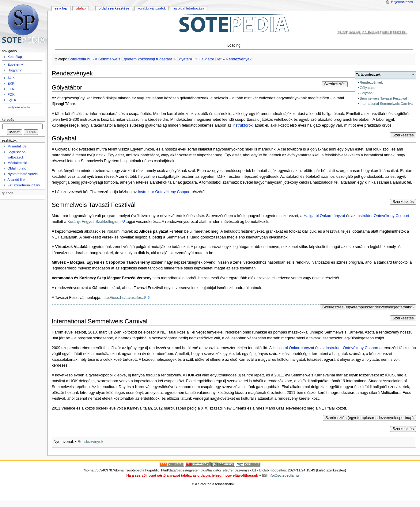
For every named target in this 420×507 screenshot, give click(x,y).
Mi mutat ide (17, 146)
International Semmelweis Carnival (387, 104)
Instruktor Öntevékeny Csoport (164, 192)
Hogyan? (14, 70)
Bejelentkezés (402, 2)
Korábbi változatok (152, 8)
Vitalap (80, 8)
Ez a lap (61, 8)
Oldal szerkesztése (114, 8)
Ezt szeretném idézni (24, 185)
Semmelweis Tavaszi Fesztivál (383, 98)
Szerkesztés (335, 84)
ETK (11, 89)
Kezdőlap (15, 57)
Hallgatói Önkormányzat (324, 216)
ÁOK (11, 78)
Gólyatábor (368, 88)
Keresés (8, 120)
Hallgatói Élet (210, 59)
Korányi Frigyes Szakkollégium (94, 222)
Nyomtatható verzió (23, 174)
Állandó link (16, 180)
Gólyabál (367, 93)
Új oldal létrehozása (189, 8)
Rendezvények (239, 59)
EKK (11, 83)
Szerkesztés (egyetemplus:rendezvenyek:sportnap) (369, 418)
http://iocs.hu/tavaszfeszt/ (124, 298)
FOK (11, 94)
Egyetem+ (185, 59)
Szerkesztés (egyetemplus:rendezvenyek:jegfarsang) (368, 307)
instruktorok (243, 125)
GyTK (12, 100)
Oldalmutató (17, 168)
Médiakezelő (17, 163)
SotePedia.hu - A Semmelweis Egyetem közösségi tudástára (120, 59)
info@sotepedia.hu (19, 107)
